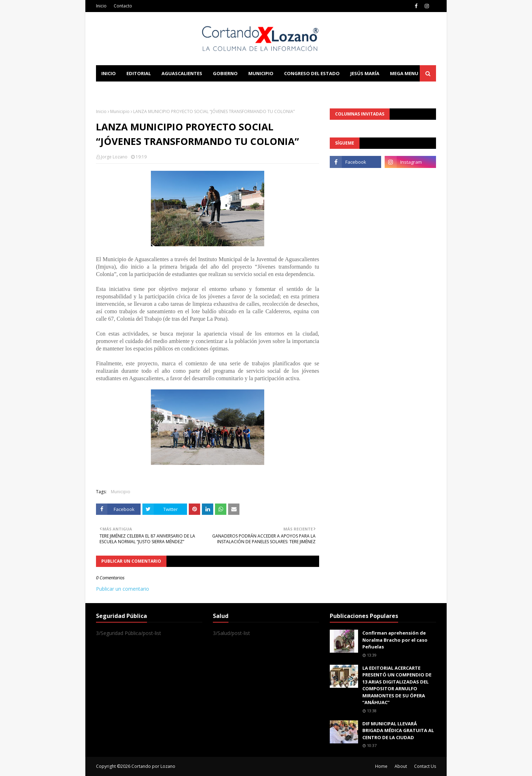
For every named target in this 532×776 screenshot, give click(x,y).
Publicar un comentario (123, 589)
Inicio (101, 6)
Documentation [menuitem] (174, 90)
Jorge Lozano (114, 157)
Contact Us (425, 766)
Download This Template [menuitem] (243, 90)
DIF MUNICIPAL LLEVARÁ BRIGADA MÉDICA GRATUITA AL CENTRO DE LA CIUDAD (398, 730)
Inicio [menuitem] (109, 73)
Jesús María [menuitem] (365, 73)
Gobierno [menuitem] (225, 73)
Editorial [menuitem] (139, 73)
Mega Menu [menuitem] (404, 73)
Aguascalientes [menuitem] (182, 73)
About (401, 766)
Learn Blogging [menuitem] (122, 90)
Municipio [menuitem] (261, 73)
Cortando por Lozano (153, 766)
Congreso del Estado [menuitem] (312, 73)
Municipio (120, 111)
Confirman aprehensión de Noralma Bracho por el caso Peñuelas (395, 640)
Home (381, 766)
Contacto (123, 6)
